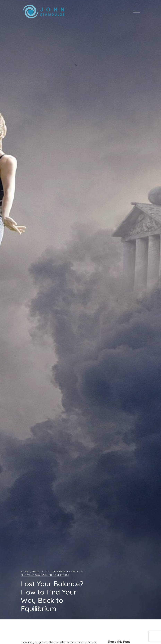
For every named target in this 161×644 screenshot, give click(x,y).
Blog (36, 572)
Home (24, 572)
